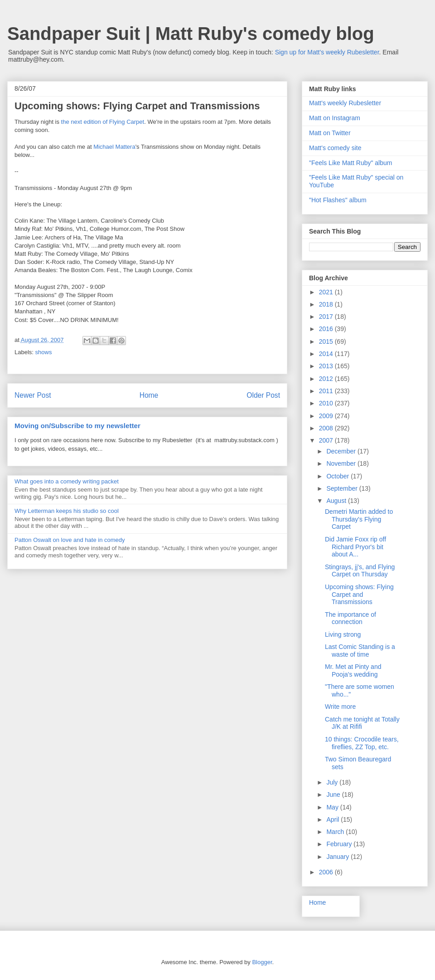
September (343, 488)
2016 (327, 329)
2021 (327, 292)
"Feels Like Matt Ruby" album (350, 163)
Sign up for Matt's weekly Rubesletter (327, 52)
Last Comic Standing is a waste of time (360, 651)
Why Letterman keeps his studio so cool (67, 511)
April (333, 819)
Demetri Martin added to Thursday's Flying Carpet (359, 519)
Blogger (262, 962)
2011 (327, 391)
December (342, 451)
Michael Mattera (114, 147)
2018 (327, 304)
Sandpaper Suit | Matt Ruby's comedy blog (191, 34)
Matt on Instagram (335, 118)
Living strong (343, 634)
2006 (327, 872)
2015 (327, 341)
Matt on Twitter (330, 133)
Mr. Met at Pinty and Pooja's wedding (353, 670)
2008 (327, 428)
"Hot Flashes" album (338, 200)
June (334, 795)
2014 (327, 354)
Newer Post (33, 395)
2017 (327, 317)
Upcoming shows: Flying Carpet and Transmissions (359, 595)
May (333, 807)
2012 (327, 379)
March (336, 832)
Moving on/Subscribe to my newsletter (77, 426)
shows (44, 352)
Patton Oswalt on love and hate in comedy (70, 540)
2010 (327, 403)
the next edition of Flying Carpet (103, 122)
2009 (327, 416)
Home (149, 395)
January (338, 857)
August (337, 501)
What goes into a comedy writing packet (67, 481)
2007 (327, 440)
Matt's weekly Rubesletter (345, 103)
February (340, 844)
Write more (340, 707)
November (342, 463)
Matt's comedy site (335, 148)
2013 (327, 366)
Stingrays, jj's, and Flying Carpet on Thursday (360, 571)
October (338, 476)
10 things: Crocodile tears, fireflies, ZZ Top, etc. (362, 743)
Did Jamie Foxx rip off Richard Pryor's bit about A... (355, 547)
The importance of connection (350, 618)
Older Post (263, 395)
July (333, 782)
